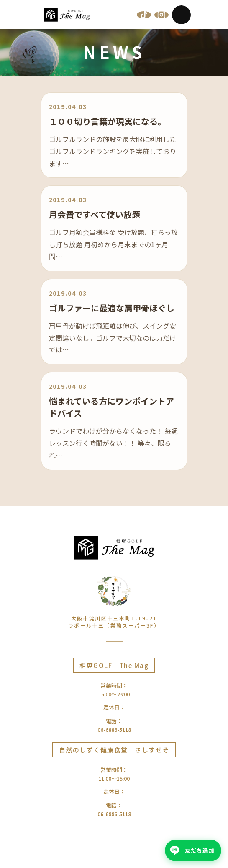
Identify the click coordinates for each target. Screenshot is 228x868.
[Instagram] (161, 15)
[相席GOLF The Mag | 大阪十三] (67, 15)
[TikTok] (144, 15)
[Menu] (181, 15)
